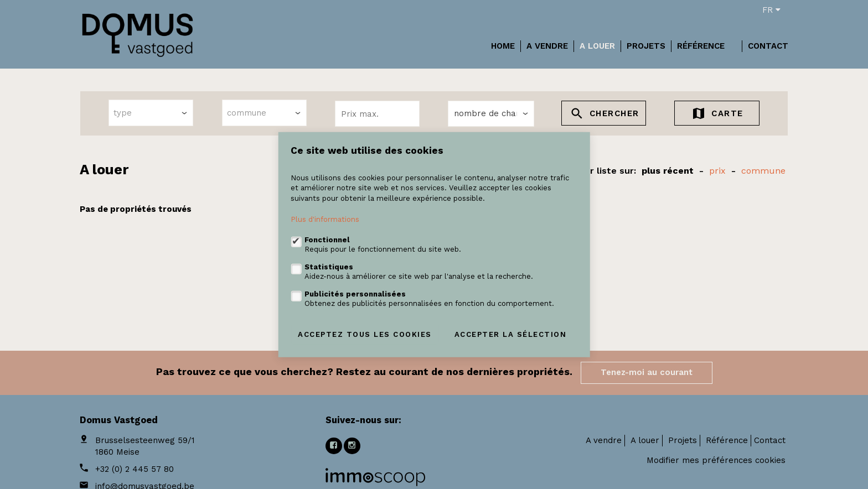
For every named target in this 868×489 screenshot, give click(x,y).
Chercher (604, 115)
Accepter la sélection (511, 334)
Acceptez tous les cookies (365, 334)
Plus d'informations (325, 219)
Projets (646, 46)
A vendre (547, 46)
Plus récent (668, 171)
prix (717, 171)
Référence (701, 46)
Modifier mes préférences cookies (716, 460)
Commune (763, 171)
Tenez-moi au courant (647, 372)
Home (503, 46)
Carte (717, 115)
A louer (597, 46)
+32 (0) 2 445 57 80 (135, 469)
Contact (768, 46)
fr (771, 10)
